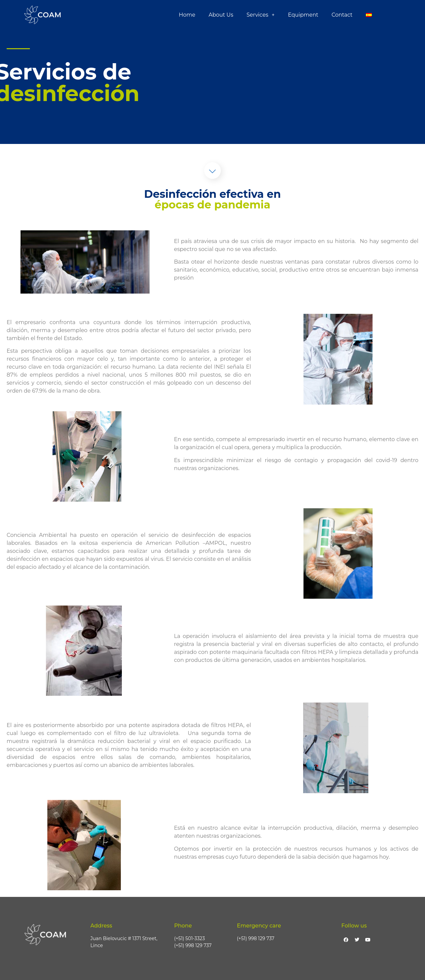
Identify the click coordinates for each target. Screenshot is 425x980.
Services (260, 15)
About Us (221, 15)
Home (187, 15)
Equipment (303, 15)
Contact (342, 15)
